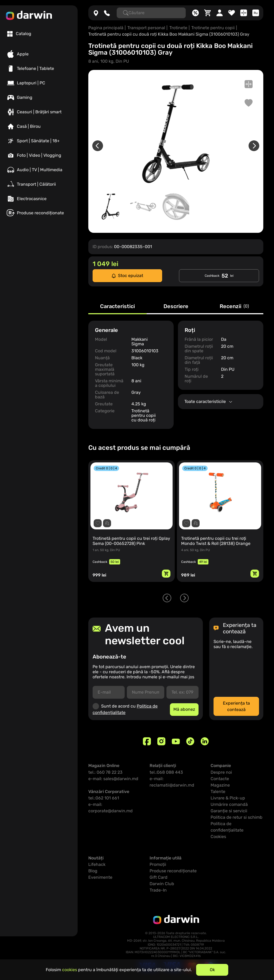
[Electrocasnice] (39, 199)
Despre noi (221, 772)
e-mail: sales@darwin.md (113, 779)
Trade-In (158, 890)
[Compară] (244, 13)
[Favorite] (232, 13)
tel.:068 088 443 (166, 772)
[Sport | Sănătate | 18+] (39, 141)
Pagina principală (106, 28)
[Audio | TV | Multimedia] (39, 170)
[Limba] (256, 13)
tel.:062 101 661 (104, 798)
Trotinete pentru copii (213, 28)
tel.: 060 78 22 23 (105, 772)
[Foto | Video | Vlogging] (39, 155)
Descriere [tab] (176, 306)
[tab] (19, 34)
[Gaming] (39, 98)
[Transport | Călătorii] (39, 184)
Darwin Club (162, 884)
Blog (93, 871)
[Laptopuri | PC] (39, 83)
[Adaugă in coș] (166, 574)
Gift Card (159, 877)
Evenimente (100, 877)
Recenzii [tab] (234, 306)
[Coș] (208, 13)
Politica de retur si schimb (237, 817)
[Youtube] (176, 741)
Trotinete (178, 28)
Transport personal (146, 28)
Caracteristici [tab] (117, 306)
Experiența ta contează (236, 706)
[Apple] (39, 54)
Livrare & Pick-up (228, 798)
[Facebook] (147, 741)
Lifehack (97, 864)
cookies (70, 970)
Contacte (220, 779)
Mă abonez (184, 709)
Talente (218, 792)
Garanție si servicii (229, 811)
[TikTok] (190, 741)
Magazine (220, 785)
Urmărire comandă (229, 804)
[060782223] (107, 13)
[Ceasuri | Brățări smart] (39, 112)
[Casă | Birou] (39, 126)
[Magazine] (96, 13)
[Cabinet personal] (220, 13)
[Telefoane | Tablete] (39, 69)
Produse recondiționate (173, 871)
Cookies (218, 837)
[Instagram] (161, 741)
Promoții (158, 864)
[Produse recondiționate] (39, 213)
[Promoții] (195, 13)
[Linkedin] (205, 741)
